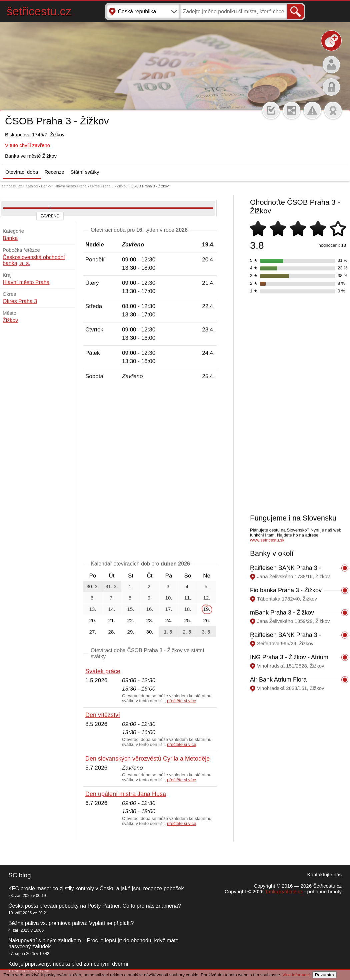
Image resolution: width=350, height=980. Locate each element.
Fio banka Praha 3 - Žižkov (286, 590)
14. (112, 609)
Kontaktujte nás (324, 874)
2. (150, 586)
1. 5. (168, 632)
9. (150, 598)
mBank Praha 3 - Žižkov (282, 613)
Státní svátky (85, 172)
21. (112, 620)
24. (169, 620)
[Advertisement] (79, 471)
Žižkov (122, 186)
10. (169, 598)
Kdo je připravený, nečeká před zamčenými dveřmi (68, 964)
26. (207, 620)
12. (207, 598)
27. (93, 632)
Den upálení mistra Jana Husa (126, 794)
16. (150, 609)
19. (207, 609)
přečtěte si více (181, 701)
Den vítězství (103, 715)
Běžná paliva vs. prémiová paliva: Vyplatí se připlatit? (71, 923)
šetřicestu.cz (39, 11)
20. (93, 620)
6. (93, 598)
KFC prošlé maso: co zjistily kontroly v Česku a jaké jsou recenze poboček (96, 888)
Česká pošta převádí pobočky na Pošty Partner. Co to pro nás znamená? (95, 906)
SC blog (20, 875)
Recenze (54, 172)
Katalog (31, 186)
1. (131, 586)
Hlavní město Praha (70, 186)
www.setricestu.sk (267, 540)
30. (150, 632)
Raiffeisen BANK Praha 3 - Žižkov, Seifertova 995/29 (285, 638)
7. (112, 598)
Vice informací (296, 975)
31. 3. (112, 586)
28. (112, 632)
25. (188, 620)
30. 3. (93, 586)
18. (188, 609)
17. (169, 609)
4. (188, 586)
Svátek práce (103, 671)
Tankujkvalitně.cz (284, 891)
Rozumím (324, 975)
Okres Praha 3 (102, 186)
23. (150, 620)
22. (131, 620)
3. (169, 586)
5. (207, 586)
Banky (46, 186)
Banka (10, 238)
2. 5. (187, 632)
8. (131, 598)
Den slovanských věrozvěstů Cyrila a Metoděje (147, 759)
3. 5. (206, 632)
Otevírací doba (22, 172)
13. (93, 609)
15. (131, 609)
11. (188, 598)
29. (131, 632)
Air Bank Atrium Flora (278, 680)
